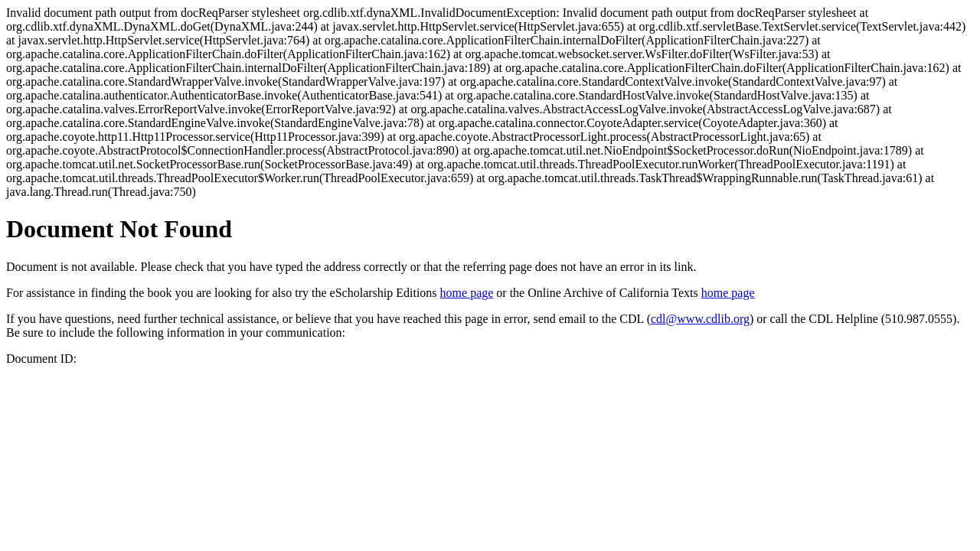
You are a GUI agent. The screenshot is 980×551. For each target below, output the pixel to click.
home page (467, 293)
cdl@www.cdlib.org (700, 319)
